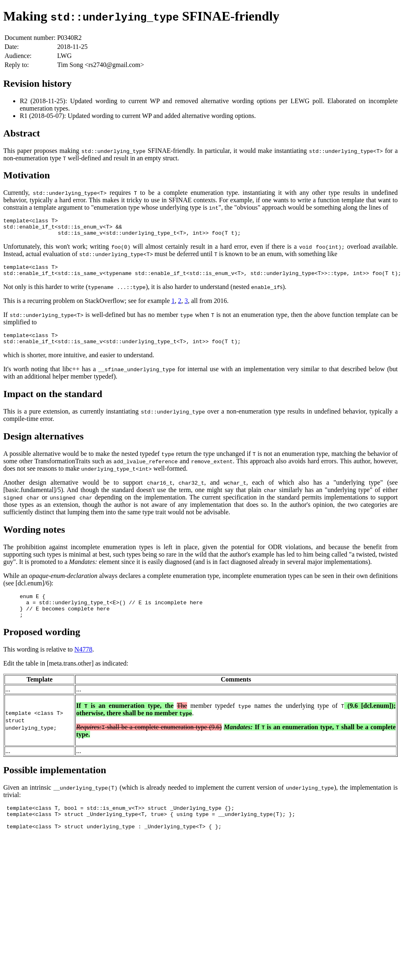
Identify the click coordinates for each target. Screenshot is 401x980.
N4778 (83, 663)
